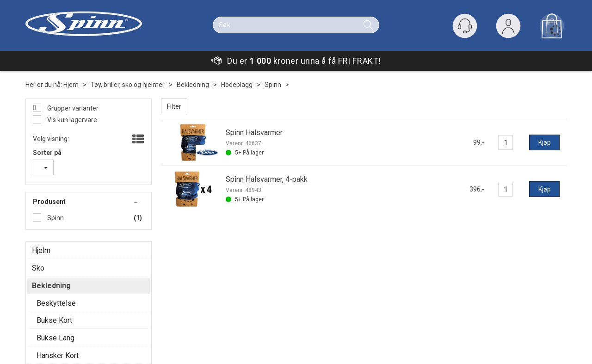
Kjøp (545, 142)
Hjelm (41, 250)
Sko (38, 268)
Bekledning (193, 85)
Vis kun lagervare (71, 120)
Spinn (273, 85)
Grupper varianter (72, 108)
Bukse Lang (55, 338)
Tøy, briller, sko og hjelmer (128, 85)
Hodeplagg (237, 85)
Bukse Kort (54, 320)
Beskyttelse (56, 303)
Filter (174, 106)
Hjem (71, 85)
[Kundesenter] (465, 26)
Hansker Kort (58, 355)
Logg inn (508, 28)
